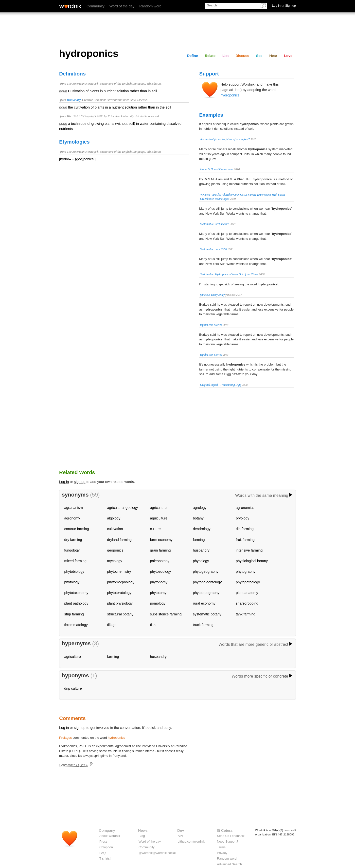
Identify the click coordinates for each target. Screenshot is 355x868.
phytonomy (159, 582)
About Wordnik (110, 836)
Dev (181, 830)
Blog (142, 836)
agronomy (72, 518)
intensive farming (249, 550)
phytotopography (206, 593)
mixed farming (75, 561)
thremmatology (76, 625)
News (143, 830)
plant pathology (76, 603)
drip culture (73, 688)
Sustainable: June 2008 (213, 249)
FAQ (103, 853)
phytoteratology (119, 593)
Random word (150, 6)
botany (198, 518)
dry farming (73, 540)
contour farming (77, 529)
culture (155, 529)
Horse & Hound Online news (217, 169)
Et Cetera (224, 830)
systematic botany (207, 614)
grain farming (160, 550)
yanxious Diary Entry (212, 295)
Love (288, 56)
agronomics (245, 508)
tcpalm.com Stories (211, 325)
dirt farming (245, 529)
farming (199, 540)
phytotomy (158, 593)
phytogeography (206, 572)
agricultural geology (123, 508)
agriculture (158, 508)
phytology (72, 582)
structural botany (120, 614)
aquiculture (159, 518)
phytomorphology (121, 582)
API (180, 836)
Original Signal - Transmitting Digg (221, 385)
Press (103, 841)
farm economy (161, 540)
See (259, 56)
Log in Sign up (284, 6)
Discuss (242, 56)
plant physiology (120, 603)
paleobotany (160, 561)
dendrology (202, 529)
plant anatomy (247, 593)
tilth (153, 625)
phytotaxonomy (76, 593)
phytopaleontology (207, 582)
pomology (158, 603)
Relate (210, 56)
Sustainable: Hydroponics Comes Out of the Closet (229, 274)
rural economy (204, 603)
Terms (221, 847)
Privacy (222, 853)
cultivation (115, 529)
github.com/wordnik (191, 841)
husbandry (201, 550)
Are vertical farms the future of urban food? (225, 139)
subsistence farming (166, 614)
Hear (273, 56)
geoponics (115, 550)
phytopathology (248, 582)
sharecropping (247, 603)
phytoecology (161, 572)
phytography (246, 572)
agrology (200, 508)
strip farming (74, 614)
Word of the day (122, 6)
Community (96, 6)
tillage (112, 625)
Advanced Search (229, 864)
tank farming (246, 614)
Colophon (106, 847)
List (226, 56)
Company (107, 830)
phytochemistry (119, 572)
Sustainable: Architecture (215, 224)
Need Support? (228, 841)
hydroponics (230, 95)
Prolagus (65, 738)
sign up (80, 482)
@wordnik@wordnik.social (157, 853)
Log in (64, 482)
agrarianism (74, 508)
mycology (115, 561)
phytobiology (74, 572)
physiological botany (252, 561)
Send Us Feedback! (231, 836)
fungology (72, 550)
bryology (243, 518)
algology (114, 518)
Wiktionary (74, 100)
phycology (201, 561)
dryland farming (119, 540)
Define (193, 56)
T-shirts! (105, 859)
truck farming (203, 625)
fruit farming (245, 540)
